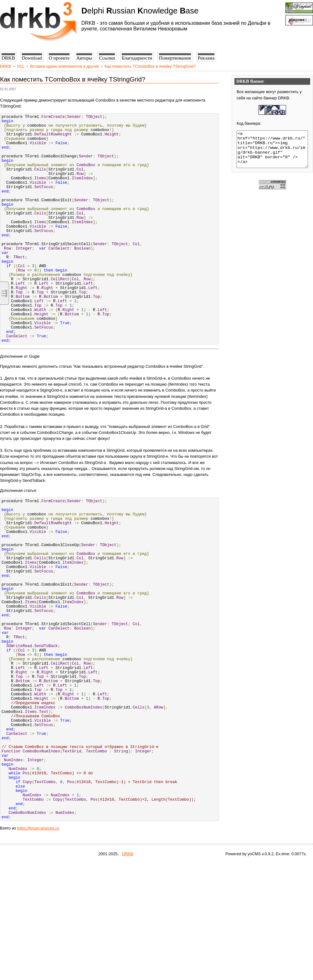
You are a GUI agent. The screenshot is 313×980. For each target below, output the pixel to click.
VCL (21, 66)
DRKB (6, 66)
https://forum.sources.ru (38, 946)
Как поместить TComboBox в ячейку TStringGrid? (150, 66)
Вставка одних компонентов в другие (64, 66)
